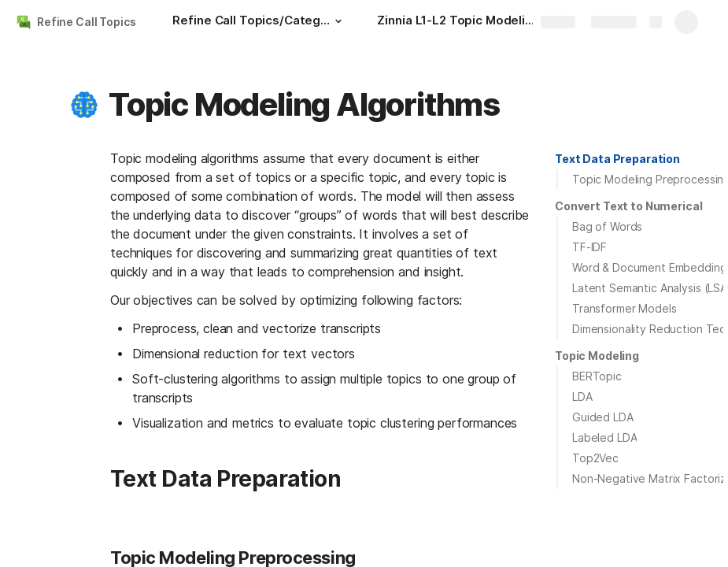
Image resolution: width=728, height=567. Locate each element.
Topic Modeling (597, 356)
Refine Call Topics (86, 22)
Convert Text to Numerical (629, 206)
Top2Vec (595, 458)
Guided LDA (603, 417)
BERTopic (597, 376)
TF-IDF (589, 247)
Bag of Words (607, 226)
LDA (582, 397)
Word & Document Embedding (650, 267)
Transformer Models (624, 308)
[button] (338, 21)
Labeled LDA (604, 437)
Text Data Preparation (617, 159)
